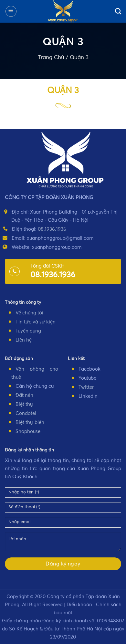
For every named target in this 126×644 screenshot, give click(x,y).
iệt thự (26, 404)
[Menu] (11, 11)
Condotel (26, 413)
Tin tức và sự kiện (36, 322)
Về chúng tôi (29, 313)
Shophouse (28, 432)
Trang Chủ (51, 58)
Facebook (89, 369)
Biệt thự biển (30, 422)
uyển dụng (29, 331)
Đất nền (24, 395)
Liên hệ (24, 340)
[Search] (118, 11)
